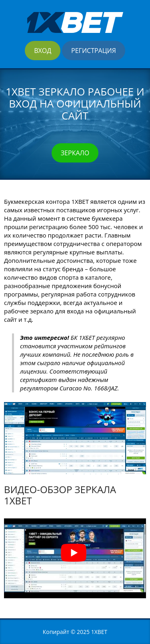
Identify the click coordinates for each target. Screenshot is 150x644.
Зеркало (75, 153)
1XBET (99, 632)
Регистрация (94, 51)
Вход (43, 51)
